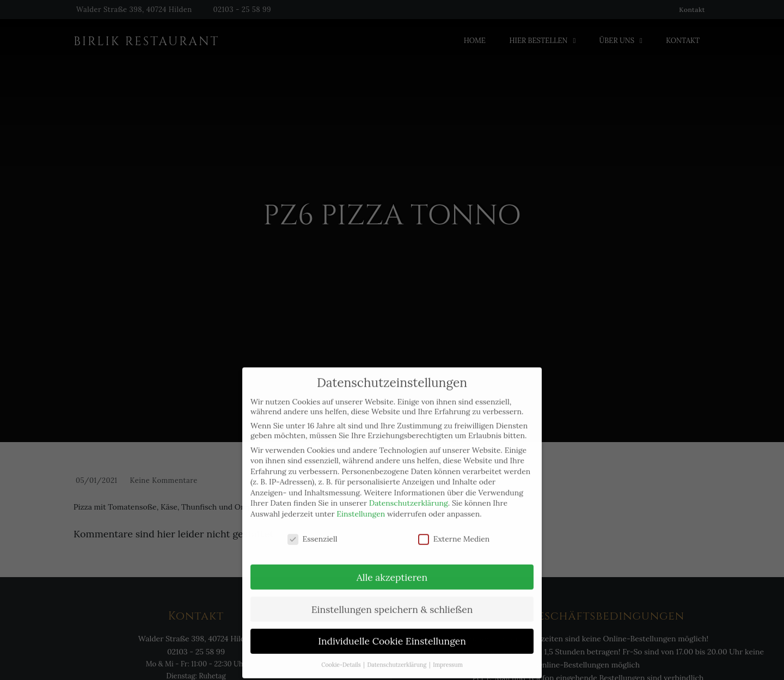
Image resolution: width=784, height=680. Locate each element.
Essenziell (313, 526)
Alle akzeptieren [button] (392, 564)
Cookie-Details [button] (342, 652)
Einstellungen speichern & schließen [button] (392, 596)
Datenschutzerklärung (409, 491)
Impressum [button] (448, 652)
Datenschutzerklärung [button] (398, 652)
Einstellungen (361, 501)
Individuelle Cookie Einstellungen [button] (392, 629)
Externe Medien (454, 526)
